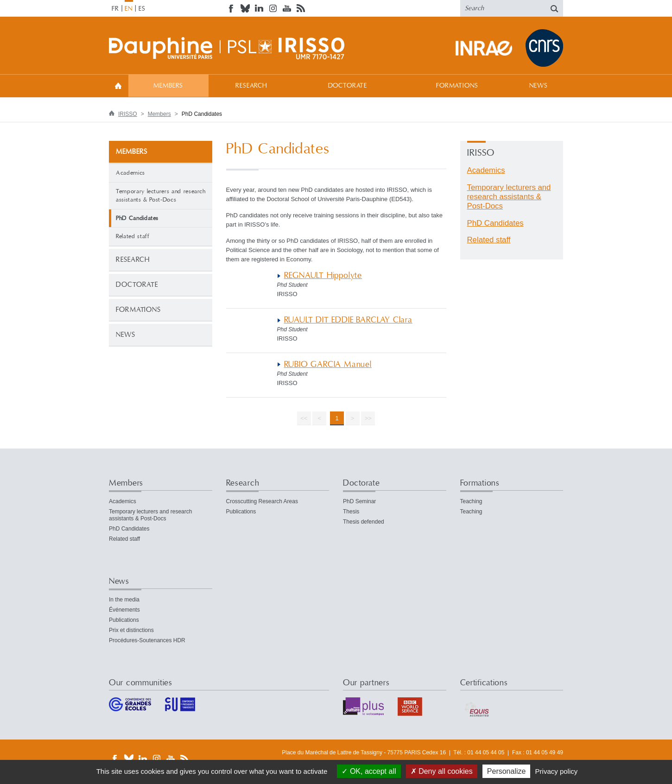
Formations (457, 86)
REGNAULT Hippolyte (323, 275)
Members (168, 86)
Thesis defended (364, 522)
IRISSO (128, 114)
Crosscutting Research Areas (262, 501)
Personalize (507, 771)
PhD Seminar (359, 501)
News (538, 86)
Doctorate (348, 86)
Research (251, 86)
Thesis (351, 512)
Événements (124, 610)
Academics (130, 173)
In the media (124, 600)
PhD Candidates (495, 223)
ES (142, 9)
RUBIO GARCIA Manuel (328, 364)
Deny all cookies (442, 771)
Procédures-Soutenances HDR (147, 640)
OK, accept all (369, 771)
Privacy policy (557, 771)
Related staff (133, 236)
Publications (241, 512)
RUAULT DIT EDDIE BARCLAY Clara (348, 320)
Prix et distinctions (131, 630)
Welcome (118, 85)
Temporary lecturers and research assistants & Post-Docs (161, 196)
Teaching (471, 501)
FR (115, 9)
